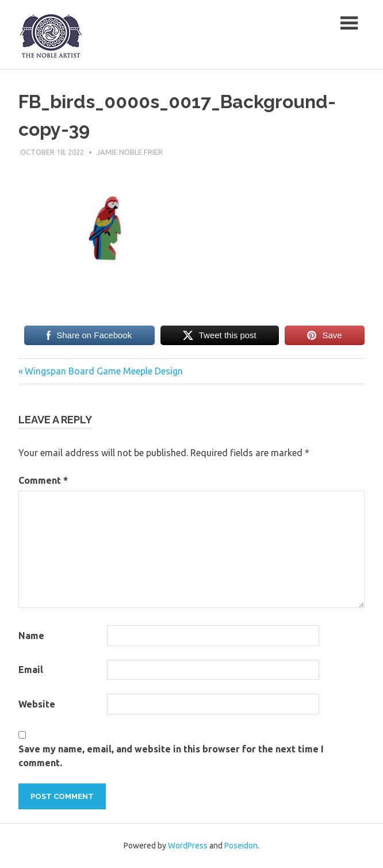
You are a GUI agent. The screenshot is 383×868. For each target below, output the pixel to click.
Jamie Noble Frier (130, 152)
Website (37, 704)
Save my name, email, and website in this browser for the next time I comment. (171, 756)
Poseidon (241, 846)
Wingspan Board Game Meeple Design (104, 371)
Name (31, 636)
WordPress (188, 846)
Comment (43, 480)
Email (31, 670)
